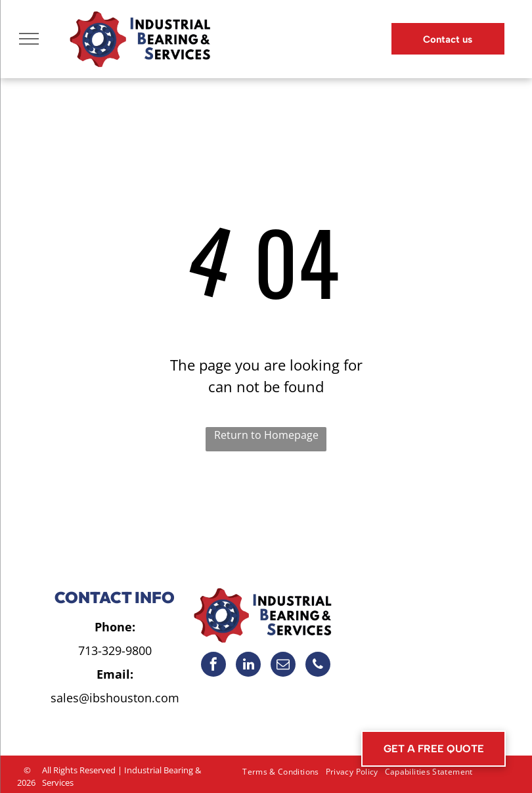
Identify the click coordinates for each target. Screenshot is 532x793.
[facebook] (213, 666)
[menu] (29, 39)
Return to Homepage (266, 435)
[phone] (318, 666)
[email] (283, 666)
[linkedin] (248, 666)
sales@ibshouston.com (115, 698)
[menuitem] (280, 772)
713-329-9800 (115, 650)
